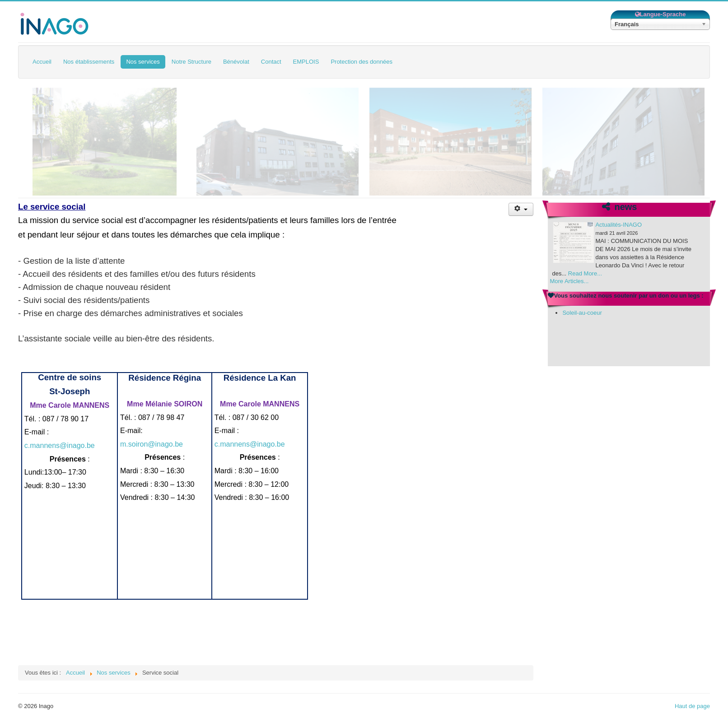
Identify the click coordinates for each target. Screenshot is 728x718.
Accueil (42, 62)
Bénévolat (236, 62)
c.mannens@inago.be (60, 445)
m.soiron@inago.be (152, 444)
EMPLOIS (306, 62)
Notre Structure (191, 62)
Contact (271, 62)
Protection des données (362, 62)
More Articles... (569, 281)
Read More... (585, 273)
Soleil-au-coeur (582, 313)
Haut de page (692, 706)
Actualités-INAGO (618, 225)
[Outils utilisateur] (521, 209)
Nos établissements (89, 62)
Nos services (143, 62)
